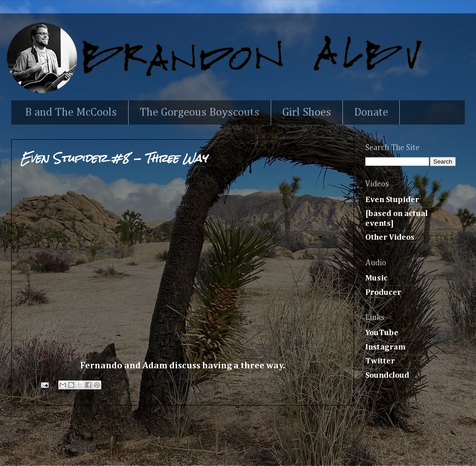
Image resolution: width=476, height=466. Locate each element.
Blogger (347, 447)
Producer (383, 293)
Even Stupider (392, 200)
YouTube (382, 333)
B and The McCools (71, 113)
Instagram (385, 347)
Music (376, 278)
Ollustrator (260, 447)
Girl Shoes (307, 113)
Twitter (380, 361)
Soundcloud (387, 375)
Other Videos (390, 237)
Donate (371, 113)
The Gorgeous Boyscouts (200, 113)
